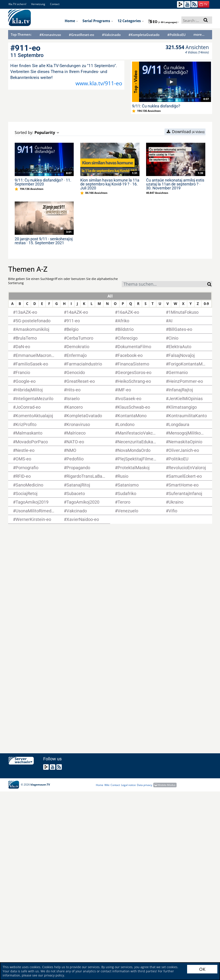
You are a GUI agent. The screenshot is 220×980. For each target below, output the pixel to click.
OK (202, 969)
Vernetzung (38, 4)
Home (71, 21)
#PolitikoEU (176, 35)
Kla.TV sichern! (17, 4)
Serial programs (98, 21)
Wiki (107, 785)
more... (199, 34)
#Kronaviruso (50, 35)
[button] (204, 4)
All (110, 296)
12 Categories (131, 21)
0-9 (206, 304)
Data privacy (145, 785)
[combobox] (165, 284)
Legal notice (128, 785)
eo (164, 22)
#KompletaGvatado (144, 35)
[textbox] (165, 285)
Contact (55, 4)
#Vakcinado (111, 35)
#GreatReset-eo (81, 35)
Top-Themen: (21, 34)
